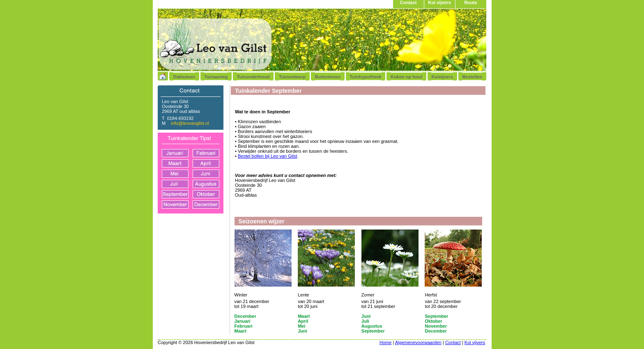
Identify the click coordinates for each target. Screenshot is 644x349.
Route (470, 2)
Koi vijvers (439, 2)
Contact (408, 2)
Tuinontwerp (292, 77)
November (436, 326)
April (303, 321)
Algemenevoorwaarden (418, 342)
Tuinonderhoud (253, 77)
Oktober (433, 321)
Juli (365, 321)
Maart (304, 316)
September (436, 316)
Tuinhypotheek (365, 77)
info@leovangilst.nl (190, 123)
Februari (244, 326)
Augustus (372, 326)
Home (385, 342)
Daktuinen (184, 77)
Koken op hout (406, 77)
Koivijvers (442, 77)
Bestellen (472, 77)
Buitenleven (328, 77)
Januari (243, 321)
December (245, 316)
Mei (301, 326)
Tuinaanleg (216, 77)
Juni (366, 316)
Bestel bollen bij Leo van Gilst (267, 156)
